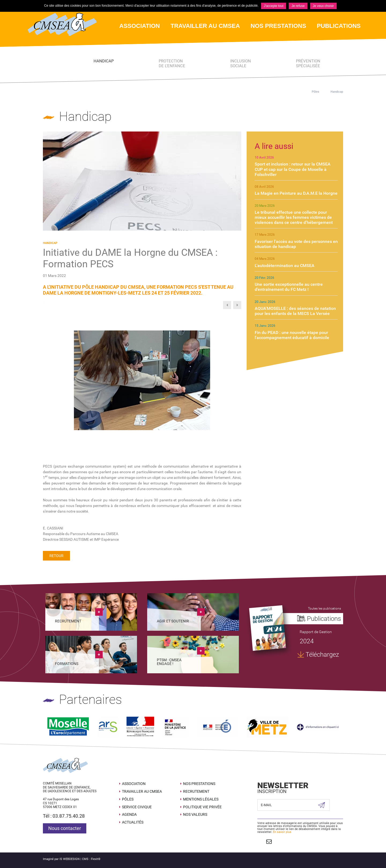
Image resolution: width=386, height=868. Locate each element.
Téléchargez (322, 655)
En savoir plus (282, 832)
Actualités (133, 822)
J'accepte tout (274, 6)
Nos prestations (199, 784)
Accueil (298, 92)
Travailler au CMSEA (142, 791)
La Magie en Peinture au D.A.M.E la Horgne (296, 193)
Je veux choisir (323, 6)
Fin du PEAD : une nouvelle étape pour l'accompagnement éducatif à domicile (292, 335)
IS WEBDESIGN (70, 859)
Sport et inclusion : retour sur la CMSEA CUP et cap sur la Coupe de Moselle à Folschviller (293, 169)
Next (237, 305)
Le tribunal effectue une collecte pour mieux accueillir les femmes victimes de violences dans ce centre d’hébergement (294, 217)
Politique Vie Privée (202, 807)
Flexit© (96, 859)
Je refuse (298, 6)
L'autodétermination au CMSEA (285, 266)
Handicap (337, 92)
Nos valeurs (195, 814)
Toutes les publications (324, 608)
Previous (227, 305)
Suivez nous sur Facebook (260, 841)
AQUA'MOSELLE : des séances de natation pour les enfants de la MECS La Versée (295, 311)
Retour (56, 556)
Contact (269, 841)
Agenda (129, 814)
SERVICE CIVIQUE (137, 807)
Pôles (316, 92)
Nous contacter (65, 828)
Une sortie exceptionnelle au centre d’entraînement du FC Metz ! (289, 287)
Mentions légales (201, 799)
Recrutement (196, 791)
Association (134, 784)
